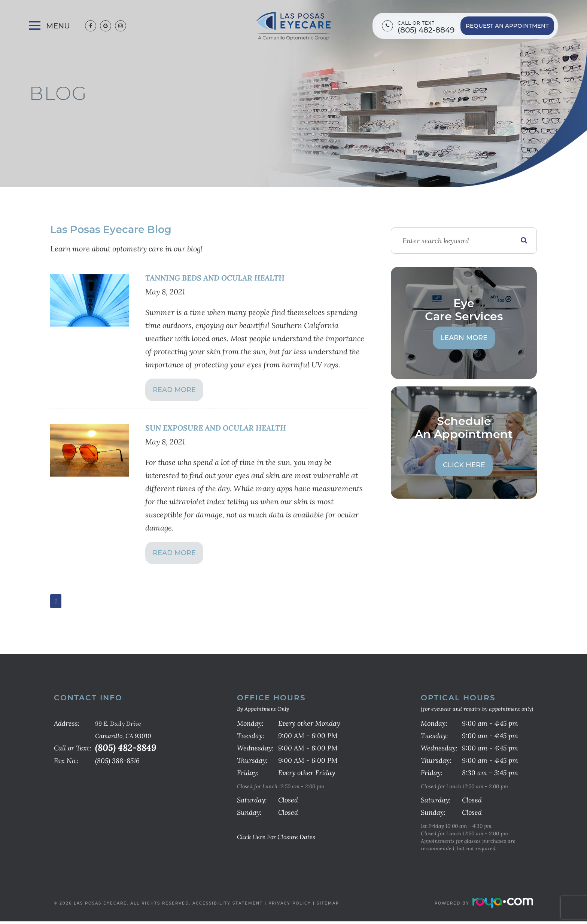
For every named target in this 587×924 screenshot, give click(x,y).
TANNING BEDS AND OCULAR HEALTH (224, 278)
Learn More (464, 338)
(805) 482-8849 (426, 30)
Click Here (464, 465)
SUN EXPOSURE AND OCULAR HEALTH (224, 429)
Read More (174, 391)
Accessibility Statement (228, 906)
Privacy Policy (290, 906)
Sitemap (328, 906)
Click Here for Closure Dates (282, 839)
